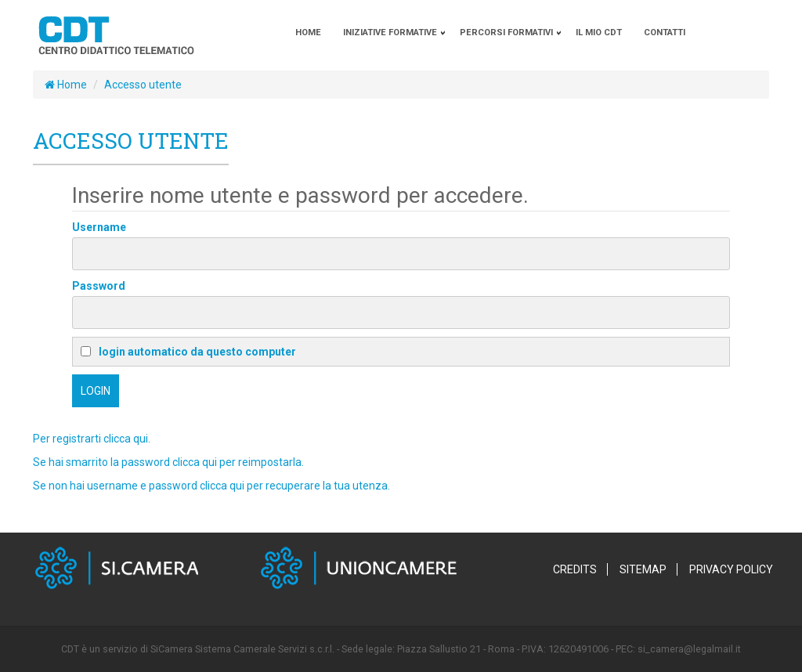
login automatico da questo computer (188, 352)
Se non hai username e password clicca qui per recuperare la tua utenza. (211, 486)
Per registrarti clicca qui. (92, 439)
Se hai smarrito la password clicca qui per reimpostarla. (168, 462)
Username (99, 227)
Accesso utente (143, 85)
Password (99, 286)
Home (66, 85)
